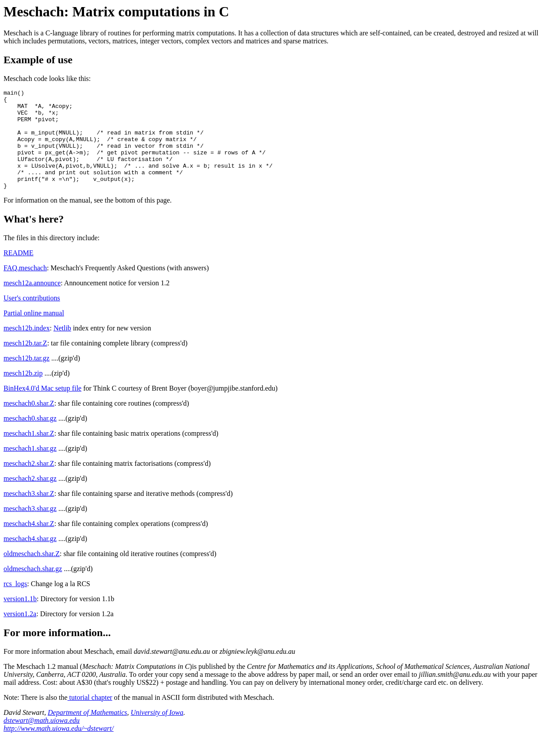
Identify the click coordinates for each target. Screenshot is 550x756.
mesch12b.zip (23, 393)
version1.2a (20, 634)
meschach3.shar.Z (29, 513)
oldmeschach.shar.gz (33, 589)
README (19, 273)
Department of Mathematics (88, 732)
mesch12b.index (27, 348)
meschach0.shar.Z (29, 423)
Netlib (62, 348)
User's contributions (32, 318)
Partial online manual (34, 333)
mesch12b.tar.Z (25, 363)
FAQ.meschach (25, 288)
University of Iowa (157, 732)
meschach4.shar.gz (30, 558)
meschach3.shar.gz (30, 528)
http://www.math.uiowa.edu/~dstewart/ (59, 748)
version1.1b (20, 619)
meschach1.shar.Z (29, 453)
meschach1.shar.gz (30, 468)
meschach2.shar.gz (30, 498)
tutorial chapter (90, 717)
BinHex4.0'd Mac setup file (42, 408)
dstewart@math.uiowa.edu (42, 740)
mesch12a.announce (32, 303)
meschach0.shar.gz (30, 438)
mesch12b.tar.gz (27, 378)
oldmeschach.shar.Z (32, 574)
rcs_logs (15, 604)
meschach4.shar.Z (29, 543)
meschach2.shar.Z (29, 483)
